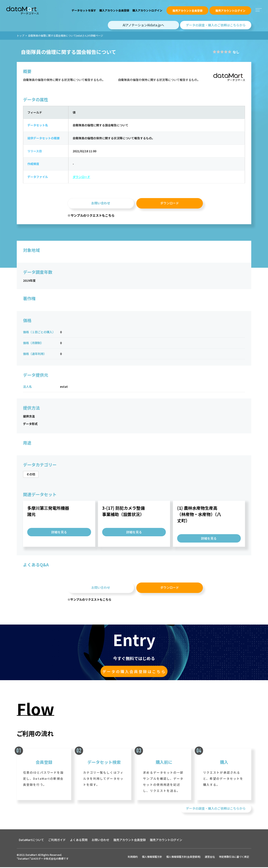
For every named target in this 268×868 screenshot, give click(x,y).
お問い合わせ (101, 204)
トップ (21, 35)
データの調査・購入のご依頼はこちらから (216, 25)
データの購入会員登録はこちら (134, 672)
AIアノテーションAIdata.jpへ (143, 25)
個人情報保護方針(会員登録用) (183, 858)
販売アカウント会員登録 (187, 11)
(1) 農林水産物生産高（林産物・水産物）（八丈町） (199, 515)
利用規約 (133, 858)
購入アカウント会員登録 (114, 10)
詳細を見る (59, 533)
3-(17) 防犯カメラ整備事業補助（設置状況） (123, 512)
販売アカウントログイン (230, 11)
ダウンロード (81, 177)
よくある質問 (79, 841)
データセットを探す (84, 10)
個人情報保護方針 (152, 858)
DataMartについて (31, 841)
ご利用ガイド (57, 841)
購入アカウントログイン (147, 10)
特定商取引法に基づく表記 (234, 858)
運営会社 (210, 858)
